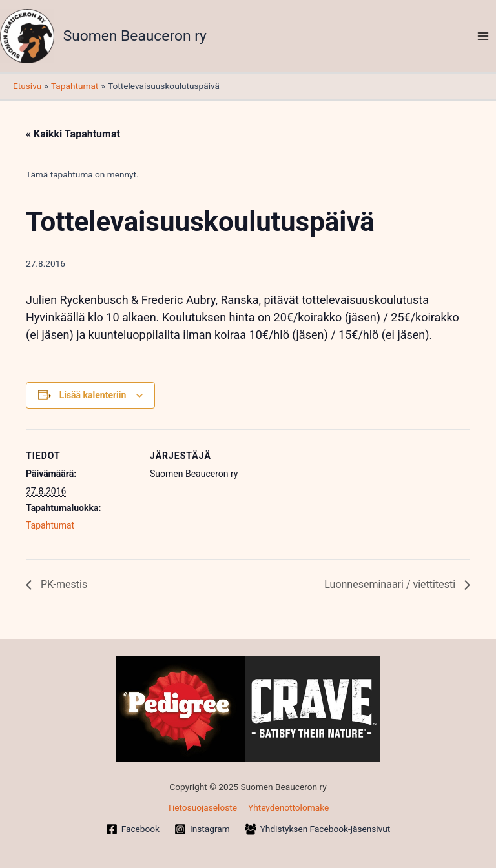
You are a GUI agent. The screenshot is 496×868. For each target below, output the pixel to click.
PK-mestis (63, 584)
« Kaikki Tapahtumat (73, 134)
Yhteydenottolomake (288, 807)
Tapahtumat (50, 525)
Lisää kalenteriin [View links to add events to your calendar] (93, 395)
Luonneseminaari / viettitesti (391, 584)
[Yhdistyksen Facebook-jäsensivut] (317, 829)
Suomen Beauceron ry (135, 36)
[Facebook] (132, 829)
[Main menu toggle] (483, 36)
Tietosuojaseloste (202, 807)
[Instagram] (202, 829)
